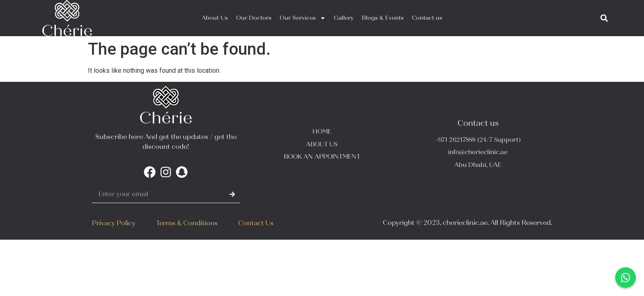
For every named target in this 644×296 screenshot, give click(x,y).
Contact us (427, 18)
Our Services (303, 18)
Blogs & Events (383, 18)
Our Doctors (254, 18)
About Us (215, 18)
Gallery (344, 18)
